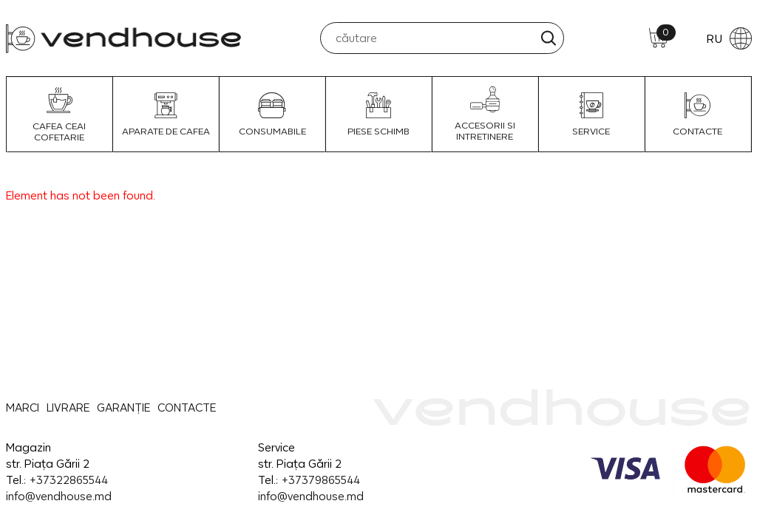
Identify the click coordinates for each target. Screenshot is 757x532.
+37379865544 (320, 480)
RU (729, 38)
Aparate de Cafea (166, 115)
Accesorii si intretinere (485, 114)
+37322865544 (68, 480)
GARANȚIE (123, 407)
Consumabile (272, 115)
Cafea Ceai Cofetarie (59, 115)
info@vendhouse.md (59, 496)
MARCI (23, 407)
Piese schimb (378, 115)
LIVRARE (68, 407)
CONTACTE (697, 115)
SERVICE (591, 115)
